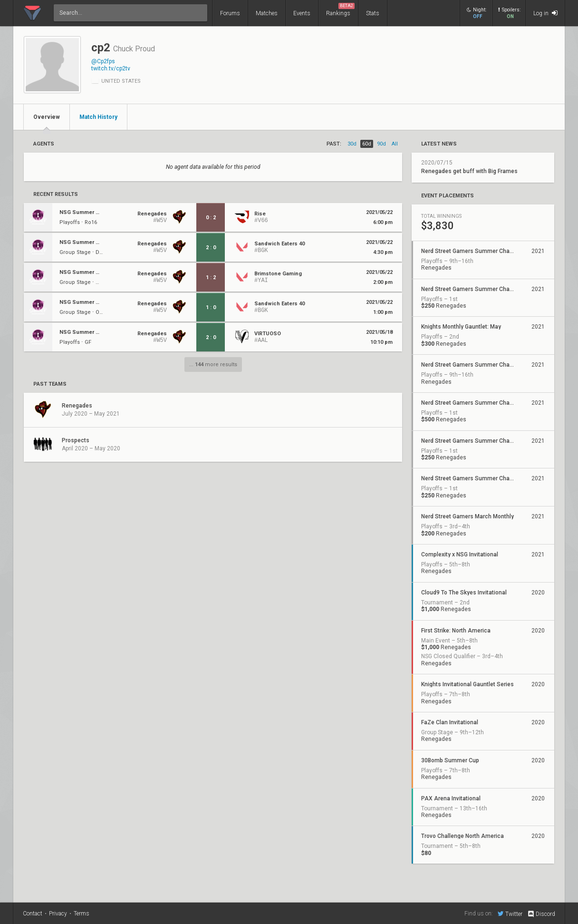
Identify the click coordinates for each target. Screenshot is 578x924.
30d (352, 144)
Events (302, 13)
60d (367, 144)
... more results (213, 365)
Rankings (340, 10)
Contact (33, 914)
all (395, 144)
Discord (541, 914)
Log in (545, 13)
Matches (267, 13)
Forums (230, 13)
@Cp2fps (103, 61)
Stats (373, 13)
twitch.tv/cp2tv (111, 68)
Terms (82, 914)
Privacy (58, 914)
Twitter (510, 914)
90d (381, 144)
